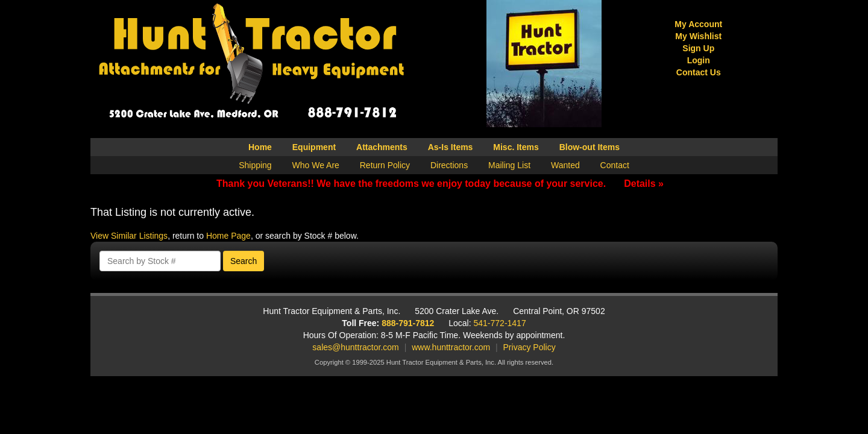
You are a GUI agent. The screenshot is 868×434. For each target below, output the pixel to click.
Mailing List (509, 165)
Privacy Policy (530, 347)
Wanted (565, 165)
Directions (449, 165)
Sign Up (698, 48)
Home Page (228, 236)
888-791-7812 (408, 323)
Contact (615, 165)
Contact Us (699, 72)
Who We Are (316, 165)
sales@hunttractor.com (355, 347)
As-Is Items (451, 147)
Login (699, 60)
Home (260, 147)
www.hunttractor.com (451, 347)
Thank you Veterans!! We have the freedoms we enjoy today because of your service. (440, 184)
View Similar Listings (129, 236)
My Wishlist (698, 36)
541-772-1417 (500, 323)
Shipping (255, 165)
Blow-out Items (590, 147)
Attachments (382, 147)
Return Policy (385, 165)
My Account (698, 24)
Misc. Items (516, 147)
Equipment (314, 147)
